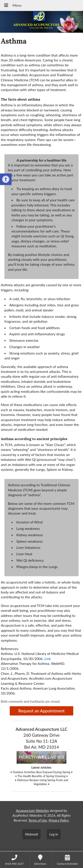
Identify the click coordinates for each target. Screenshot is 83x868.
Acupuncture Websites (32, 810)
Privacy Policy (59, 820)
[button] (6, 179)
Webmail (32, 834)
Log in (54, 834)
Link (47, 659)
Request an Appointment (41, 711)
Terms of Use (38, 820)
